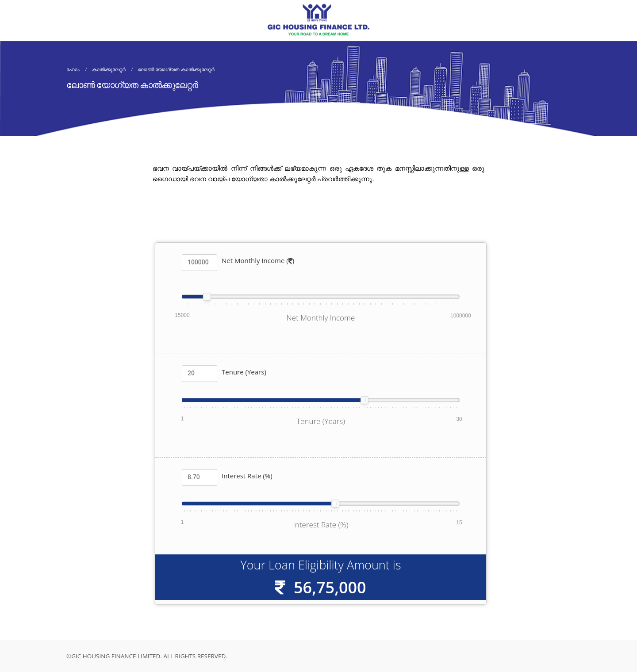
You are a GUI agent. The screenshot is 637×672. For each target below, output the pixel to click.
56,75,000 (330, 587)
